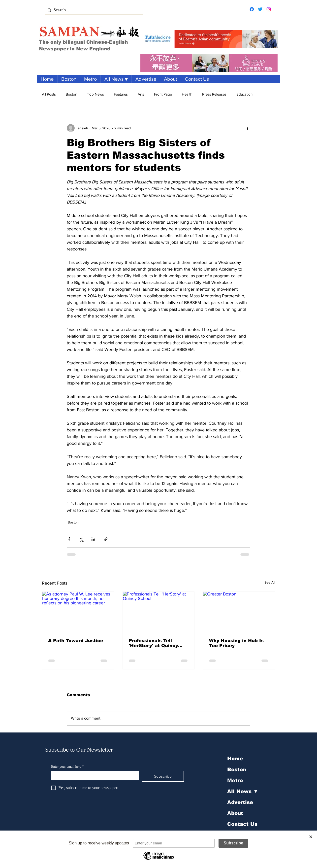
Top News (95, 94)
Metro (235, 780)
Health (187, 94)
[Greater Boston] (239, 612)
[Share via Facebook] (69, 539)
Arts (141, 94)
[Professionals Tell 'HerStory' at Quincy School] (159, 612)
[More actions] (247, 128)
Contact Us (242, 824)
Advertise (240, 802)
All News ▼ (243, 791)
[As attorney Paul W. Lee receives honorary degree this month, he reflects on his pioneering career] (78, 612)
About (235, 813)
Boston (71, 94)
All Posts (49, 94)
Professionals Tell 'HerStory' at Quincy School (153, 643)
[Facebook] (252, 9)
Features (121, 94)
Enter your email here (68, 767)
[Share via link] (106, 539)
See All (270, 582)
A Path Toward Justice (76, 641)
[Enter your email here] (93, 775)
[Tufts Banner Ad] (209, 39)
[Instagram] (269, 9)
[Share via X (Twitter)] (81, 539)
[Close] (311, 837)
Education (244, 94)
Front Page (163, 94)
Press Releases (214, 94)
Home (235, 759)
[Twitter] (260, 9)
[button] (116, 79)
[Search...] (93, 10)
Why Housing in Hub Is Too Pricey (236, 643)
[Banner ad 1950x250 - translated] (209, 63)
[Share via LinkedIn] (93, 539)
